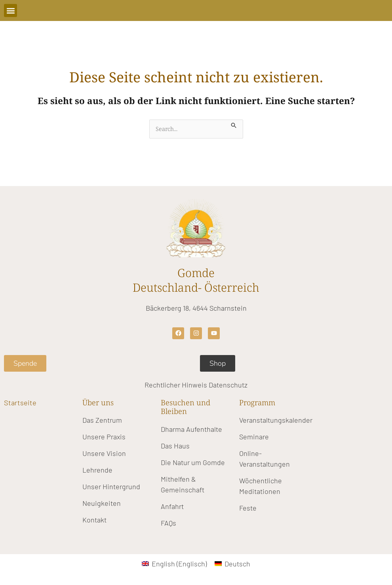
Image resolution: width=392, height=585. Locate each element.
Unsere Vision (104, 454)
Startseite (20, 402)
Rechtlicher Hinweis (176, 385)
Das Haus (175, 446)
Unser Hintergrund (111, 487)
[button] (10, 10)
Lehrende (97, 470)
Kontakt (94, 520)
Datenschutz (228, 385)
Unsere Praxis (104, 437)
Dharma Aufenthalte (191, 429)
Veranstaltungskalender (276, 420)
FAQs (168, 523)
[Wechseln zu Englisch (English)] (174, 563)
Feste (248, 508)
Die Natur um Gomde (193, 462)
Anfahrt (172, 506)
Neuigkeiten (102, 503)
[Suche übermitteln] (234, 124)
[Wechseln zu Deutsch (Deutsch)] (232, 563)
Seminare (254, 437)
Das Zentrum (102, 420)
